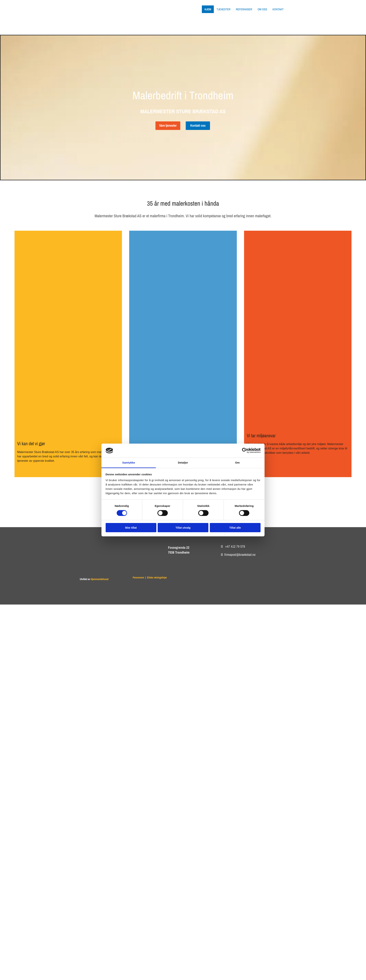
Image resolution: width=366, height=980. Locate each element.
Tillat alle (235, 528)
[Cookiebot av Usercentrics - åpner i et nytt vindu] (245, 450)
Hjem (208, 9)
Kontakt (278, 9)
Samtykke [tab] (129, 463)
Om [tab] (237, 463)
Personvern (139, 578)
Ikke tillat (131, 528)
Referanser (244, 9)
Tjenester (223, 9)
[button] (168, 126)
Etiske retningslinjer (157, 578)
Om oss (262, 9)
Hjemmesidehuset (100, 579)
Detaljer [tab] (183, 463)
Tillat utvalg (183, 528)
